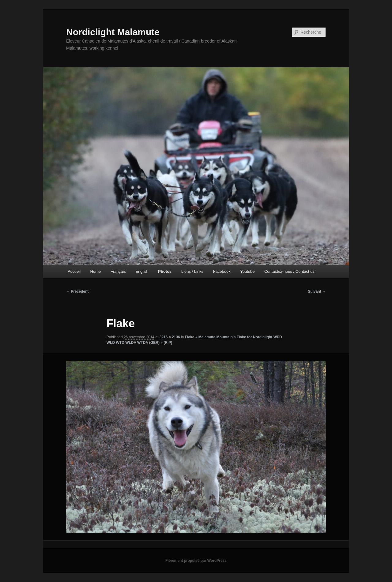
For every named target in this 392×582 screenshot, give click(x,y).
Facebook (222, 271)
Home (96, 271)
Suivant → (317, 291)
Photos (165, 271)
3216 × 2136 (170, 337)
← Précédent (77, 291)
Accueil (74, 271)
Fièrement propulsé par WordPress (196, 561)
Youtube (247, 271)
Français (118, 271)
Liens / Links (192, 271)
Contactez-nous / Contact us (289, 271)
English (142, 271)
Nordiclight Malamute (113, 32)
